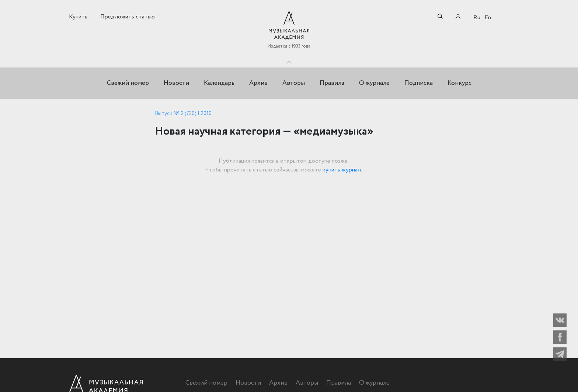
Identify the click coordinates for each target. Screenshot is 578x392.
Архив (258, 83)
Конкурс (459, 83)
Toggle (289, 60)
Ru (477, 18)
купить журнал (342, 170)
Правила (332, 83)
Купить (78, 17)
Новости (176, 83)
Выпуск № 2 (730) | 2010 (183, 114)
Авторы (294, 83)
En (488, 18)
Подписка (419, 83)
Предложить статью (128, 17)
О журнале (374, 83)
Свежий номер (128, 83)
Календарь (219, 83)
